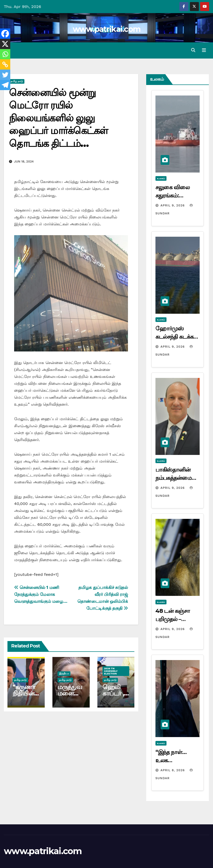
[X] (5, 44)
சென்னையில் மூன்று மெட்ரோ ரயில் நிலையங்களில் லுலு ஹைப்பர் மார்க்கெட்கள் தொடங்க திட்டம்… (58, 118)
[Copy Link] (5, 64)
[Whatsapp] (5, 54)
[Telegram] (5, 85)
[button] (193, 50)
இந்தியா (64, 674)
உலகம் (161, 178)
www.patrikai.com (107, 29)
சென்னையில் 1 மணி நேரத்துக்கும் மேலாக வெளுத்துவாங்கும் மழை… (41, 594)
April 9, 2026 (173, 205)
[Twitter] (5, 75)
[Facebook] (5, 34)
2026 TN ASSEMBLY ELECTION (111, 671)
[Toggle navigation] (204, 50)
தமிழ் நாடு (17, 81)
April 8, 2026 (173, 770)
